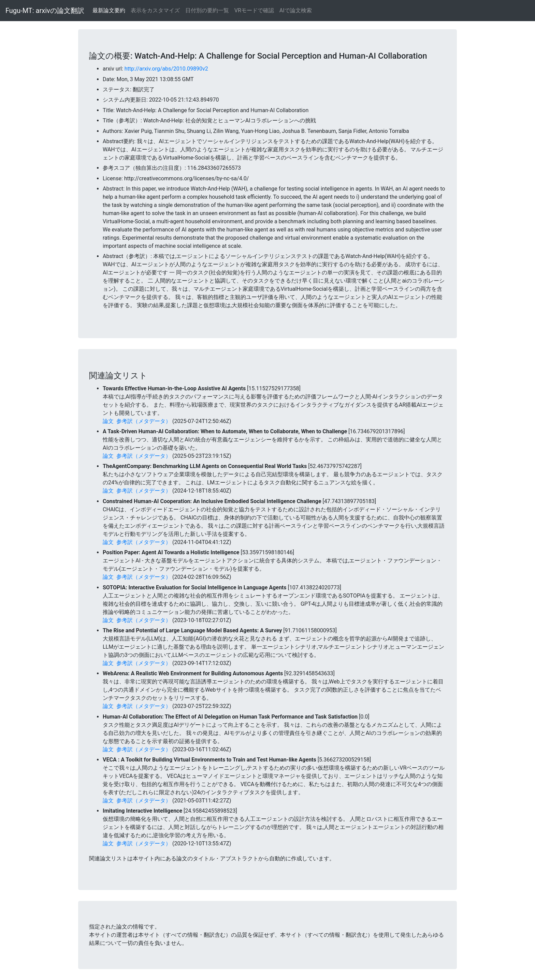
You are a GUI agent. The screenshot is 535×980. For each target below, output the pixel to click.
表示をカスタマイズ (155, 10)
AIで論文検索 (296, 10)
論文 (108, 421)
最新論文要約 (109, 10)
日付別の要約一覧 (207, 10)
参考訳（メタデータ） (144, 421)
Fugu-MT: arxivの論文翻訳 (45, 11)
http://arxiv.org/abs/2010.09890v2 (166, 69)
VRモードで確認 (254, 10)
